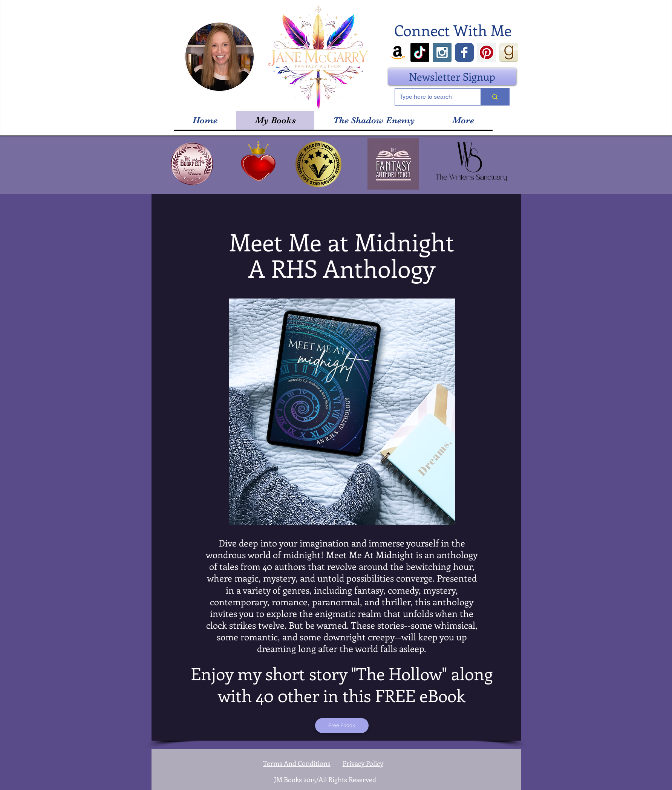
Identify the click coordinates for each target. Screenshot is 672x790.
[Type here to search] (432, 97)
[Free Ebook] (342, 726)
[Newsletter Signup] (452, 77)
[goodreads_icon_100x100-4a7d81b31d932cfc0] (509, 52)
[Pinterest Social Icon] (487, 52)
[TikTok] (420, 52)
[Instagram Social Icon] (442, 52)
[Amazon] (398, 52)
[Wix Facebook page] (464, 52)
